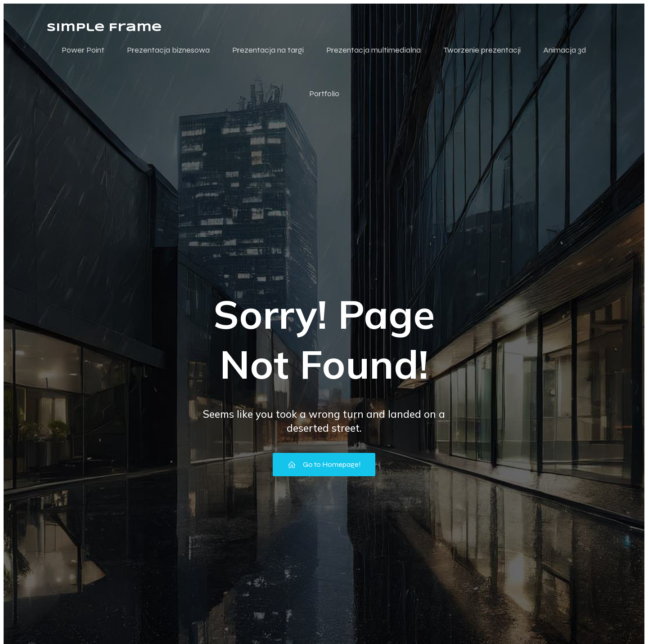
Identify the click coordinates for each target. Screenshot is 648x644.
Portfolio (324, 94)
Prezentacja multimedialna (373, 50)
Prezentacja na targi (268, 50)
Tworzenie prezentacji (482, 50)
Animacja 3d (565, 50)
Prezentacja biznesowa (168, 50)
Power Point (83, 50)
